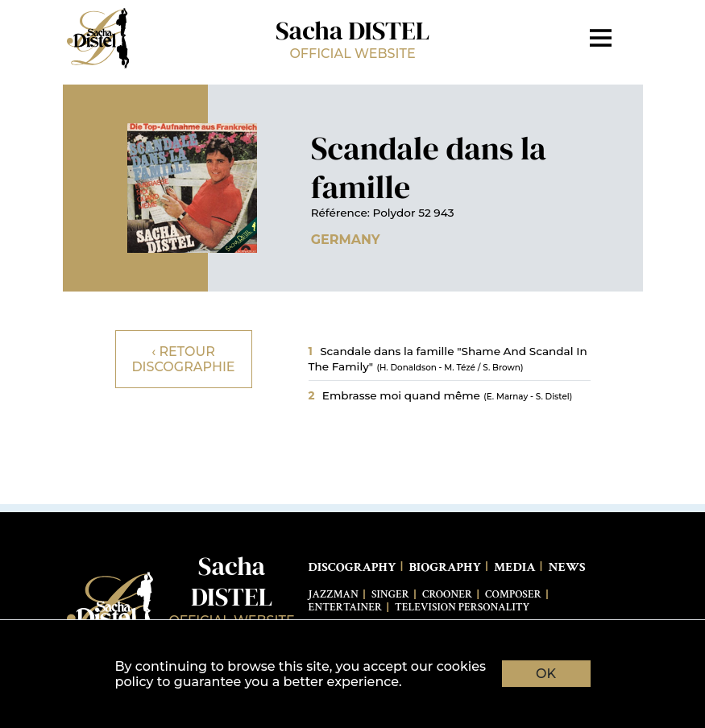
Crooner (447, 594)
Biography (445, 567)
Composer (513, 594)
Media (514, 567)
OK (546, 674)
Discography (352, 567)
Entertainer (346, 607)
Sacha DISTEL (353, 37)
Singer (390, 594)
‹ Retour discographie (183, 359)
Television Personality (462, 607)
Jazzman (334, 594)
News (566, 567)
